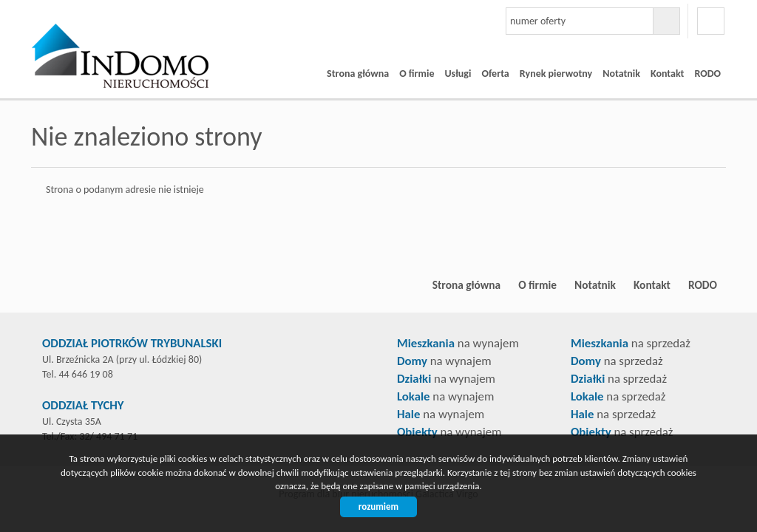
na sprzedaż (631, 343)
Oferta (495, 74)
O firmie (417, 74)
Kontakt (667, 74)
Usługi (458, 74)
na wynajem (458, 343)
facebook (711, 21)
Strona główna (358, 74)
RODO (707, 74)
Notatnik (621, 74)
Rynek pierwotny (556, 74)
